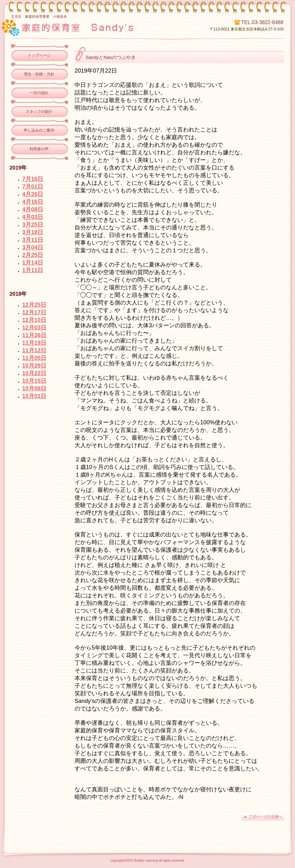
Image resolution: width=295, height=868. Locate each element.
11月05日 (34, 358)
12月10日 (34, 320)
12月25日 (34, 305)
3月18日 (33, 232)
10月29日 (34, 366)
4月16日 (33, 202)
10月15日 (34, 381)
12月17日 (34, 312)
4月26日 (33, 194)
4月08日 (33, 209)
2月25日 (33, 255)
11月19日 (34, 343)
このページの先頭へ (263, 817)
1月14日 (33, 263)
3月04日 (33, 248)
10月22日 (34, 373)
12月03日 (34, 328)
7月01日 (33, 187)
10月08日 (34, 389)
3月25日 (33, 225)
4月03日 (33, 217)
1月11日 (33, 270)
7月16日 (33, 179)
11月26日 (34, 335)
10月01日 (34, 396)
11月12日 (34, 350)
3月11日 (33, 240)
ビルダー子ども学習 (91, 27)
